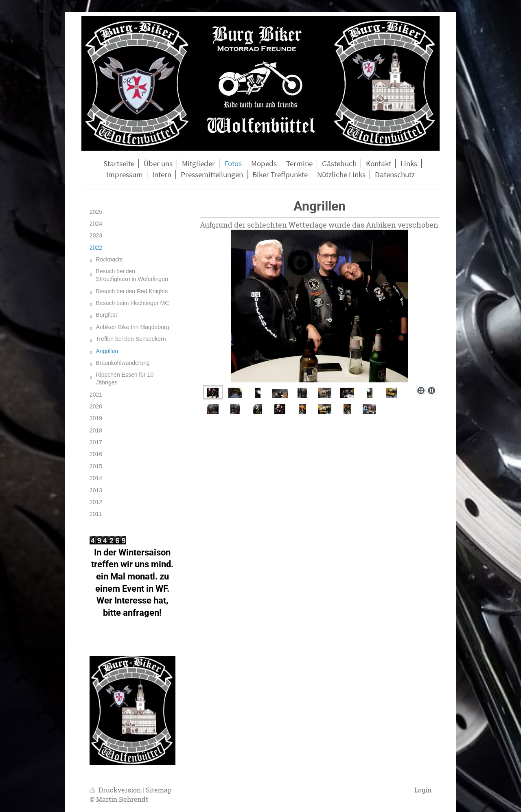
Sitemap (159, 790)
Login (423, 790)
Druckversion (116, 790)
